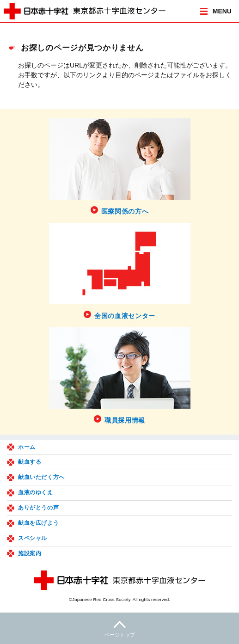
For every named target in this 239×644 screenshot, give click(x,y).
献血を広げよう (38, 523)
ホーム (27, 447)
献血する (30, 462)
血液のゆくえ (36, 492)
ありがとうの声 (38, 508)
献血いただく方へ (41, 477)
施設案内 (30, 553)
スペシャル (33, 538)
